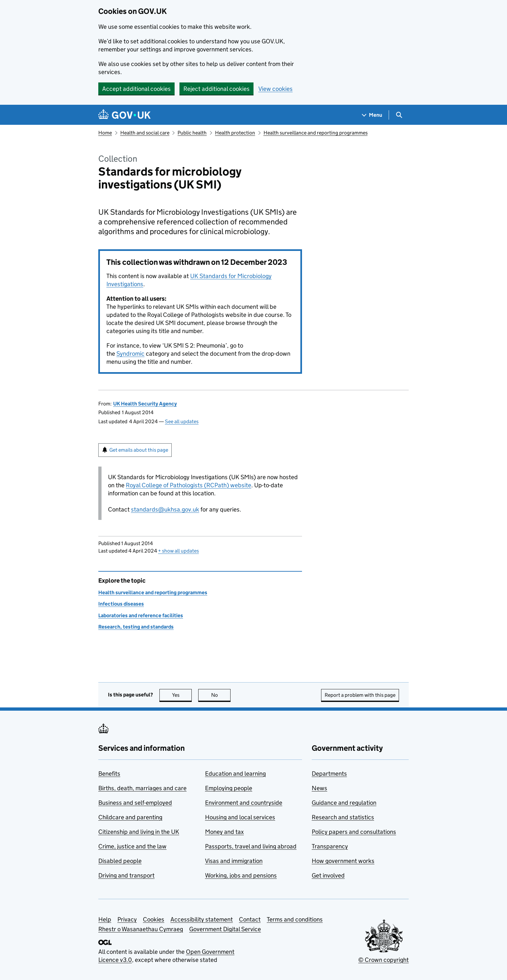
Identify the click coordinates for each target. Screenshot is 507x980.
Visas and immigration (234, 861)
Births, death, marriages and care (142, 788)
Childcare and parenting (130, 817)
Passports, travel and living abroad (251, 846)
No (221, 695)
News (319, 788)
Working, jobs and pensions (241, 875)
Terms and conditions (295, 919)
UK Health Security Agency (145, 404)
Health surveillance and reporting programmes (316, 133)
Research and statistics (343, 817)
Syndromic (130, 354)
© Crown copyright (383, 960)
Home (105, 133)
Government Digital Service (225, 929)
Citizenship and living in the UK (139, 832)
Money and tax (224, 832)
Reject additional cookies (216, 89)
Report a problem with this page (360, 695)
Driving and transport (126, 875)
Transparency (330, 846)
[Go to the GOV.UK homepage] (124, 115)
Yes (182, 695)
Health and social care (145, 133)
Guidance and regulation (344, 803)
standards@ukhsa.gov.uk (165, 509)
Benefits (109, 774)
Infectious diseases (121, 604)
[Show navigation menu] (372, 115)
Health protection (235, 133)
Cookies (154, 919)
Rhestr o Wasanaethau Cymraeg (141, 929)
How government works (343, 861)
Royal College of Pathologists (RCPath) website (189, 485)
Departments (329, 774)
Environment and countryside (244, 803)
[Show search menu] (399, 115)
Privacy (127, 919)
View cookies (275, 89)
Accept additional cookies (136, 89)
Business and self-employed (135, 803)
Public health (192, 133)
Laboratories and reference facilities (141, 615)
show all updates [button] (178, 551)
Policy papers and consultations (354, 832)
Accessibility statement (202, 919)
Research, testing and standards (136, 627)
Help (105, 919)
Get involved (328, 875)
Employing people (229, 788)
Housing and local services (240, 817)
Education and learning (235, 774)
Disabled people (120, 861)
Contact (250, 919)
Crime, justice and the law (132, 846)
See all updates (182, 421)
